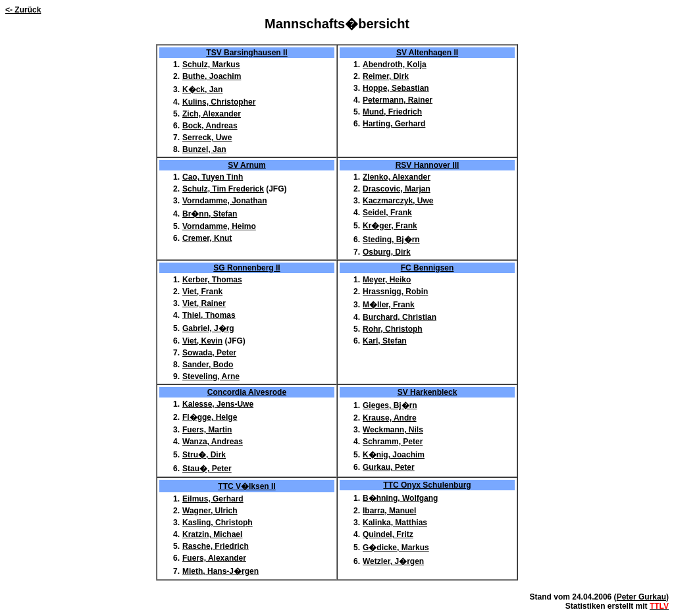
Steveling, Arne (211, 376)
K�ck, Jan (202, 90)
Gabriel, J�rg (208, 328)
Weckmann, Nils (393, 430)
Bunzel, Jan (204, 149)
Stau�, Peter (207, 469)
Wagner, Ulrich (210, 511)
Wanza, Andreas (213, 442)
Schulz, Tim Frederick (223, 189)
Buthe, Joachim (212, 76)
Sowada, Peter (209, 353)
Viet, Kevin (202, 341)
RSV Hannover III (428, 165)
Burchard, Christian (400, 317)
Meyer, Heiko (387, 280)
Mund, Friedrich (392, 112)
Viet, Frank (202, 292)
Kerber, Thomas (212, 280)
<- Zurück (23, 10)
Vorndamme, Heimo (219, 226)
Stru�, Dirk (204, 455)
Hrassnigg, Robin (395, 292)
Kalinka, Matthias (395, 523)
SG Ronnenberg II (246, 268)
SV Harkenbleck (428, 392)
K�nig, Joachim (394, 455)
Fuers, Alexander (214, 558)
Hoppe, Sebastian (396, 88)
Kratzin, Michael (212, 534)
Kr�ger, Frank (390, 226)
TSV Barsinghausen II (246, 53)
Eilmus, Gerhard (213, 499)
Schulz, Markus (211, 64)
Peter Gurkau (641, 597)
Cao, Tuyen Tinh (213, 177)
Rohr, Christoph (393, 329)
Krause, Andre (390, 418)
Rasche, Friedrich (216, 546)
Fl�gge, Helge (210, 417)
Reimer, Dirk (386, 76)
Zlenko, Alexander (397, 177)
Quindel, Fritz (388, 534)
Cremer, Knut (207, 238)
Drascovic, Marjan (397, 189)
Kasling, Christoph (218, 523)
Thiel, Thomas (209, 315)
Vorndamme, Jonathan (224, 201)
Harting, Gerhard (394, 124)
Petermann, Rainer (398, 100)
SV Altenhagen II (427, 53)
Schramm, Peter (393, 442)
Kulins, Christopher (219, 102)
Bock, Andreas (210, 126)
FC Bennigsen (428, 268)
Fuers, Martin (207, 430)
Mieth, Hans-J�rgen (220, 571)
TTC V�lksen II (246, 486)
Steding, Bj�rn (391, 240)
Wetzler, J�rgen (393, 561)
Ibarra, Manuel (389, 511)
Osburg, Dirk (387, 252)
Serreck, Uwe (207, 138)
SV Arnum (247, 165)
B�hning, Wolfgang (400, 498)
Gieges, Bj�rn (390, 405)
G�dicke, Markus (396, 548)
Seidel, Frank (387, 213)
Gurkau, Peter (389, 467)
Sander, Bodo (208, 365)
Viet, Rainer (204, 303)
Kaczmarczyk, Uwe (398, 201)
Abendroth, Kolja (395, 64)
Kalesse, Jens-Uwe (218, 404)
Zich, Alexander (212, 114)
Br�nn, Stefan (210, 214)
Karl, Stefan (385, 341)
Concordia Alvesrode (247, 392)
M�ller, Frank (389, 305)
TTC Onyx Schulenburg (427, 485)
